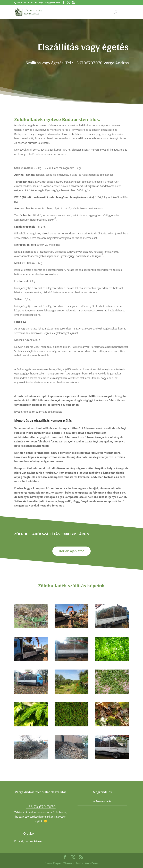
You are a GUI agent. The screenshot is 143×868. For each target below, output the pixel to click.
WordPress (91, 863)
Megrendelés (104, 801)
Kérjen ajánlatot (71, 551)
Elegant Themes (63, 863)
